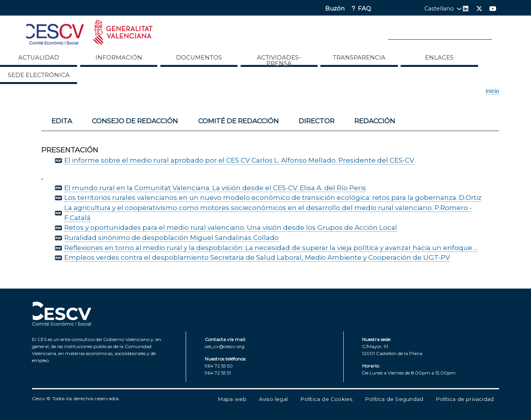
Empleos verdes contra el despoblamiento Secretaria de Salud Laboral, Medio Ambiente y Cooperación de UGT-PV (257, 257)
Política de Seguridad (394, 399)
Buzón (335, 9)
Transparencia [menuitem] (359, 58)
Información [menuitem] (119, 58)
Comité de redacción (238, 121)
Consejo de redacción (135, 121)
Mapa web (232, 399)
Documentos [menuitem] (199, 58)
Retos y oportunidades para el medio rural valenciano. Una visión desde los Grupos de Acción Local (231, 227)
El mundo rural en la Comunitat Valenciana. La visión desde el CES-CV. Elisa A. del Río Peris (215, 188)
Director (316, 121)
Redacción (375, 121)
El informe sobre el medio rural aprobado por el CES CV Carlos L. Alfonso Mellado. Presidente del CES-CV (239, 160)
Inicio (492, 91)
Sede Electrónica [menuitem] (39, 75)
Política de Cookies (326, 399)
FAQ (364, 9)
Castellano (439, 9)
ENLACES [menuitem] (439, 58)
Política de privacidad (465, 399)
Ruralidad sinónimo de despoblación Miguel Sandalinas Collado (171, 237)
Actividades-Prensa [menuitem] (279, 60)
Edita (62, 121)
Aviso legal (273, 399)
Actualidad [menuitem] (39, 58)
